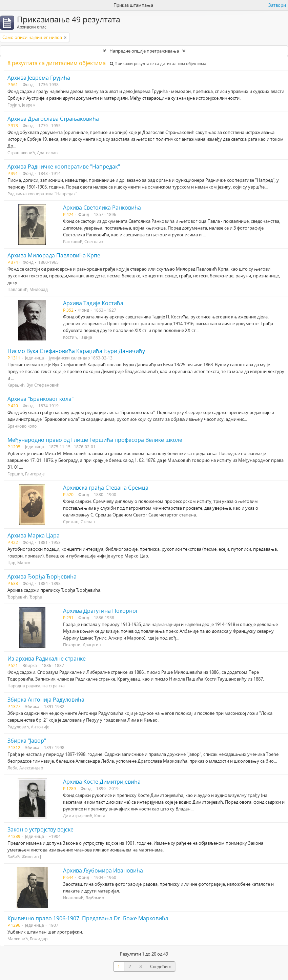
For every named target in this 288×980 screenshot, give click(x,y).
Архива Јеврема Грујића (39, 78)
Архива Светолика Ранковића (102, 208)
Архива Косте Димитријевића (102, 782)
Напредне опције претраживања (144, 51)
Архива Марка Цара (34, 535)
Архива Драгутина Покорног (101, 611)
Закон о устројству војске (40, 829)
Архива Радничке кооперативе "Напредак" (64, 166)
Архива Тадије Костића (93, 303)
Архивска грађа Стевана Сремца (106, 488)
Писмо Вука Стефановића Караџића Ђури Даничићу (76, 351)
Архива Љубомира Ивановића (103, 870)
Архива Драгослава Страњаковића (53, 119)
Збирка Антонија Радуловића (46, 700)
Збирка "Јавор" (27, 741)
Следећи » (160, 966)
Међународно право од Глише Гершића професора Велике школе (95, 440)
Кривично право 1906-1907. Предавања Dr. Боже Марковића (88, 918)
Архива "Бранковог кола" (40, 399)
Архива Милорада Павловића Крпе (54, 255)
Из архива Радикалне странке (47, 659)
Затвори (277, 5)
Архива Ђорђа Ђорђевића (42, 576)
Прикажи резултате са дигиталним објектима (158, 64)
